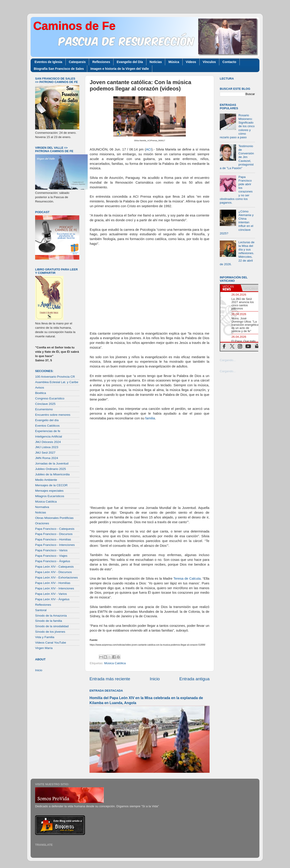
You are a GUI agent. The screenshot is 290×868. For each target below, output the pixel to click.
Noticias (156, 62)
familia (150, 418)
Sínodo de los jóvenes (50, 632)
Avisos (40, 388)
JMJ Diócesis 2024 (48, 442)
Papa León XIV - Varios (51, 594)
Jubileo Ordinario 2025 (51, 469)
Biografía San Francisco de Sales (59, 69)
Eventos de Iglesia (48, 62)
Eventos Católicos (47, 426)
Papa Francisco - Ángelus (53, 561)
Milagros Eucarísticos (50, 496)
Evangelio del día (47, 420)
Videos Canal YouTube (51, 643)
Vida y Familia (45, 637)
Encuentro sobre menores (53, 415)
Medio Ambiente (46, 480)
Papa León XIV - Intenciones (55, 588)
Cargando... (228, 360)
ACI (149, 149)
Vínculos (209, 62)
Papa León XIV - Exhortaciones (56, 577)
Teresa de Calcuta (187, 579)
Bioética (41, 393)
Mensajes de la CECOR (51, 485)
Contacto (229, 62)
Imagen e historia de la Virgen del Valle (120, 69)
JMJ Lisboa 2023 (47, 447)
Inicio (155, 679)
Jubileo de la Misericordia (52, 474)
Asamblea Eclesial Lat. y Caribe (57, 382)
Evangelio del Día (130, 62)
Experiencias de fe (48, 431)
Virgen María (44, 648)
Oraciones (42, 523)
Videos (191, 62)
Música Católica (115, 663)
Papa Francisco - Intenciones (55, 545)
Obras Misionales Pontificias (54, 518)
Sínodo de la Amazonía (51, 616)
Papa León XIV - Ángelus (52, 599)
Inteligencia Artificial (49, 436)
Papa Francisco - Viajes (51, 556)
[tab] (230, 288)
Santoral (41, 610)
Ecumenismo (44, 409)
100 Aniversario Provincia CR (55, 377)
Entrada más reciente (110, 679)
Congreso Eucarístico (50, 398)
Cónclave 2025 (45, 404)
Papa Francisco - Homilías (53, 539)
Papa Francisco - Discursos (54, 534)
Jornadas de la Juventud (52, 463)
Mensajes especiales (49, 491)
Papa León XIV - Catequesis (54, 567)
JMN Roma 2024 (47, 458)
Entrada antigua (195, 679)
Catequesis (77, 62)
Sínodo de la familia (49, 621)
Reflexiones (101, 62)
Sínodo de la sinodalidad (52, 626)
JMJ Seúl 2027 (45, 453)
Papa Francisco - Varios (51, 550)
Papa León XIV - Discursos (53, 572)
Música (174, 62)
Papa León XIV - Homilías (53, 583)
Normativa (42, 507)
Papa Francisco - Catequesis (55, 529)
